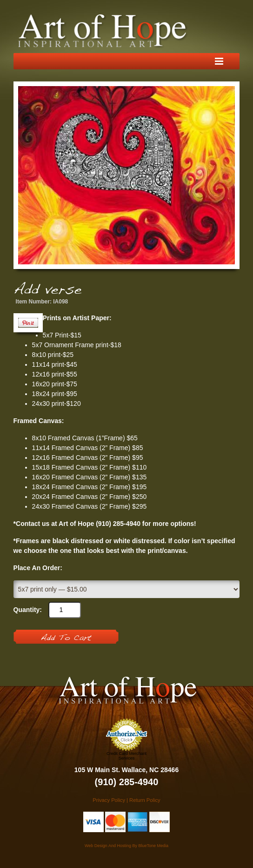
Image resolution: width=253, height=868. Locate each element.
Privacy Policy (109, 800)
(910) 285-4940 (127, 782)
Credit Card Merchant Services (126, 756)
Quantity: (28, 610)
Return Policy (145, 800)
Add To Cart (66, 638)
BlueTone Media (153, 846)
